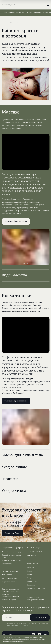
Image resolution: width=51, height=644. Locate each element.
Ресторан (31, 555)
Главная (4, 22)
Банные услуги (34, 548)
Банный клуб (32, 581)
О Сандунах (33, 563)
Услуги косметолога (9, 582)
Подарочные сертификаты (38, 13)
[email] (25, 618)
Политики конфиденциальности (19, 625)
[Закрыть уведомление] (49, 636)
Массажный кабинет (10, 578)
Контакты (31, 585)
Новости (30, 567)
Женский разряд (8, 564)
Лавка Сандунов (35, 552)
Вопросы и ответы (34, 578)
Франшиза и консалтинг (37, 589)
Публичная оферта (9, 600)
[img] (26, 5)
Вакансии (31, 575)
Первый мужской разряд (11, 560)
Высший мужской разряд (11, 552)
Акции (29, 571)
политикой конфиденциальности (13, 641)
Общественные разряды (13, 13)
